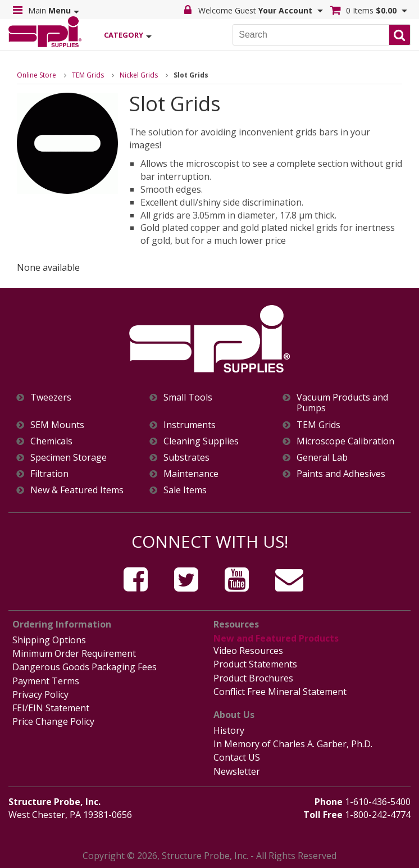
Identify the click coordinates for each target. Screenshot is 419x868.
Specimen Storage (69, 458)
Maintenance (191, 474)
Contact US (237, 757)
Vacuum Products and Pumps (342, 403)
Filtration (49, 474)
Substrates (186, 458)
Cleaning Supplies (201, 441)
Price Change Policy (53, 721)
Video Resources (248, 651)
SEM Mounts (57, 425)
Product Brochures (253, 678)
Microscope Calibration (345, 441)
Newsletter (237, 771)
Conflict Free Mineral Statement (280, 692)
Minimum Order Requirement (74, 653)
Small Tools (188, 397)
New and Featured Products (276, 638)
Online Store (37, 75)
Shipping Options (49, 640)
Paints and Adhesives (341, 474)
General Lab (322, 458)
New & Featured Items (77, 490)
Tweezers (51, 397)
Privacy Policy (40, 694)
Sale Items (185, 490)
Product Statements (255, 664)
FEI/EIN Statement (51, 708)
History (229, 730)
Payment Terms (46, 681)
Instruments (190, 425)
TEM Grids (88, 75)
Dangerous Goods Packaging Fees (85, 667)
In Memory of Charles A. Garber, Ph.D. (293, 744)
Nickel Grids (139, 75)
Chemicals (51, 441)
